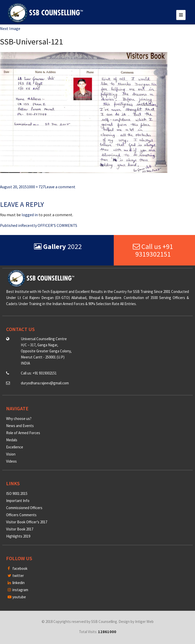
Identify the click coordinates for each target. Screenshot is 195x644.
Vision (11, 454)
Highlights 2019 (18, 536)
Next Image (10, 28)
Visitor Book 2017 (20, 529)
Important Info (18, 501)
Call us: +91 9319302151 (39, 373)
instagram (18, 590)
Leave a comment (60, 187)
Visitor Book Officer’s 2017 (27, 522)
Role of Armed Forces (23, 433)
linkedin (16, 583)
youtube (17, 597)
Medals (12, 440)
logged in (30, 215)
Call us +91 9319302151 (153, 250)
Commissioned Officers (24, 508)
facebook (18, 568)
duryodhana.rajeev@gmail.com (45, 383)
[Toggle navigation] (181, 15)
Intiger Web (144, 622)
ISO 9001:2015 (17, 493)
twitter (16, 576)
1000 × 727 (36, 187)
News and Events (20, 426)
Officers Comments (21, 515)
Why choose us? (19, 419)
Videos (11, 461)
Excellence (15, 447)
